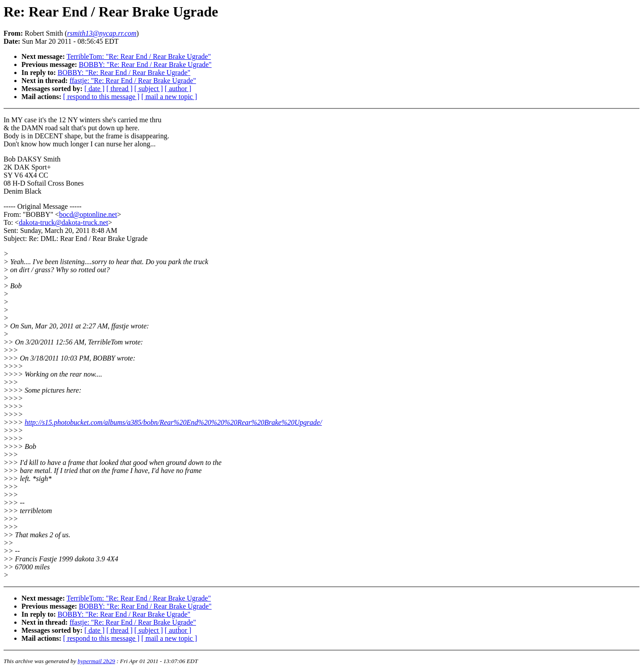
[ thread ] (119, 89)
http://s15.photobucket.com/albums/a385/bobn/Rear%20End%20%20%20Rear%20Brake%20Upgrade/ (173, 422)
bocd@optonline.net (88, 214)
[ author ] (178, 89)
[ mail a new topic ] (169, 97)
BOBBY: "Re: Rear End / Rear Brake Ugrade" (145, 64)
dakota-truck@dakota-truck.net (63, 222)
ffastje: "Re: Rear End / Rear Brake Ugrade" (133, 81)
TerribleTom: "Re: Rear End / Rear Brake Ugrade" (139, 56)
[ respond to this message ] (101, 97)
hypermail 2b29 (96, 661)
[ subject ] (149, 89)
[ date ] (94, 89)
